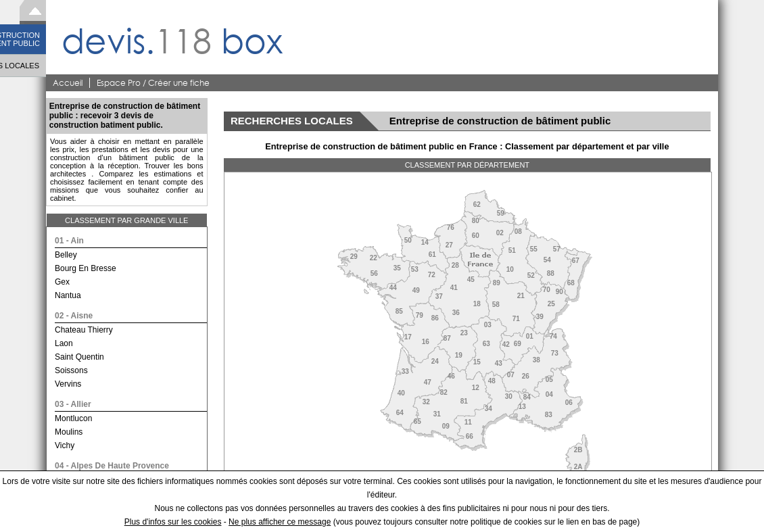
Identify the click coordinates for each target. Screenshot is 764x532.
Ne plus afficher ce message (280, 522)
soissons (71, 370)
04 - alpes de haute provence (112, 466)
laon (64, 343)
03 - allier (73, 404)
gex (62, 282)
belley (66, 255)
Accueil (68, 83)
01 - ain (69, 241)
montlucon (73, 418)
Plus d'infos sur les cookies (173, 522)
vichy (65, 445)
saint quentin (79, 357)
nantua (68, 295)
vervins (68, 384)
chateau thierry (84, 330)
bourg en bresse (86, 268)
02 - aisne (74, 316)
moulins (69, 432)
